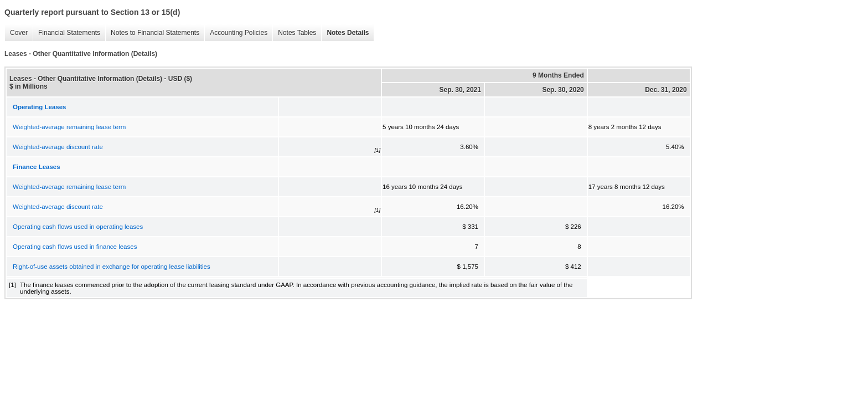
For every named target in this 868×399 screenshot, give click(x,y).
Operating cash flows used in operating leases (78, 227)
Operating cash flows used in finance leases (75, 247)
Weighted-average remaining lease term (69, 127)
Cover (19, 33)
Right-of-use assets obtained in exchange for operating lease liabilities (112, 267)
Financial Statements (69, 33)
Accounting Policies (239, 33)
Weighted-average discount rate (58, 147)
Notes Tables (297, 33)
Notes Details (348, 33)
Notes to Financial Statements (155, 33)
